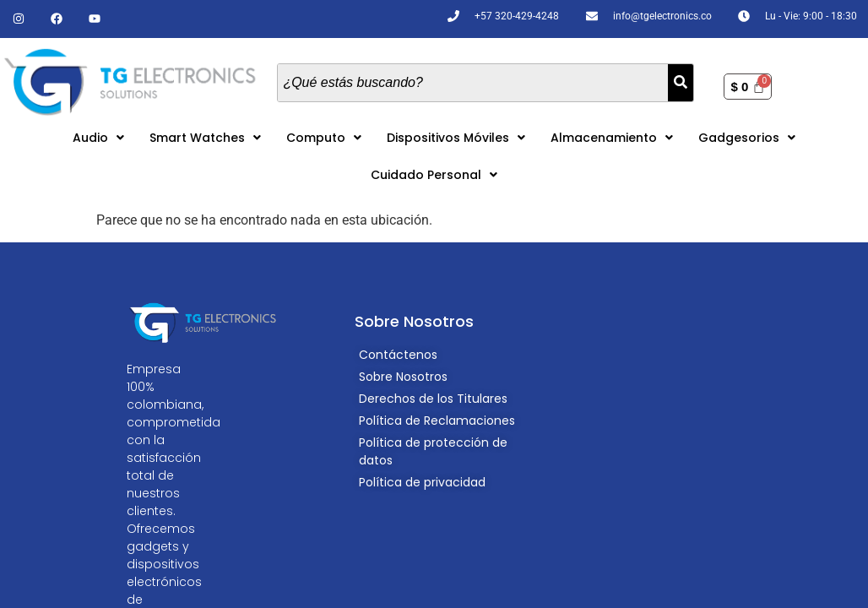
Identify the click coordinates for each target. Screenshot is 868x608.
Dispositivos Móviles (456, 138)
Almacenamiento (612, 138)
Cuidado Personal (434, 175)
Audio (98, 138)
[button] (98, 138)
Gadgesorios (747, 138)
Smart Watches (205, 138)
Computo (324, 138)
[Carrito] (748, 87)
